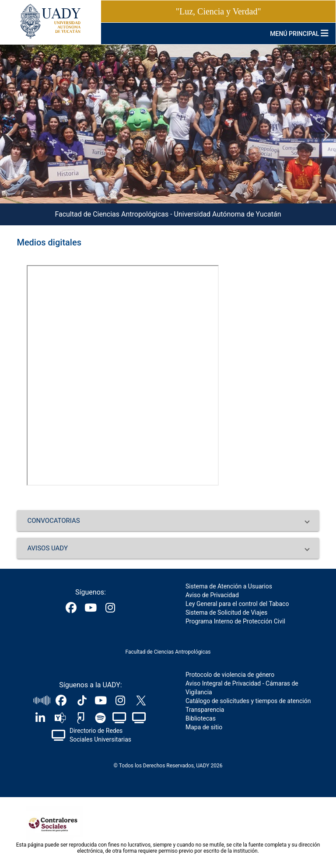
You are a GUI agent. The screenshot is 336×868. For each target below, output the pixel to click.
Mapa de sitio (204, 727)
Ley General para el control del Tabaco (237, 604)
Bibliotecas (201, 718)
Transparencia (205, 710)
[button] (168, 521)
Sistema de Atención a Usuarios (229, 586)
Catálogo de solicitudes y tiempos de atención (248, 701)
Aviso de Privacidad (212, 595)
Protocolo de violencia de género (230, 675)
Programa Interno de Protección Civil (235, 621)
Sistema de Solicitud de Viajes (226, 612)
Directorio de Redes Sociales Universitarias (100, 735)
